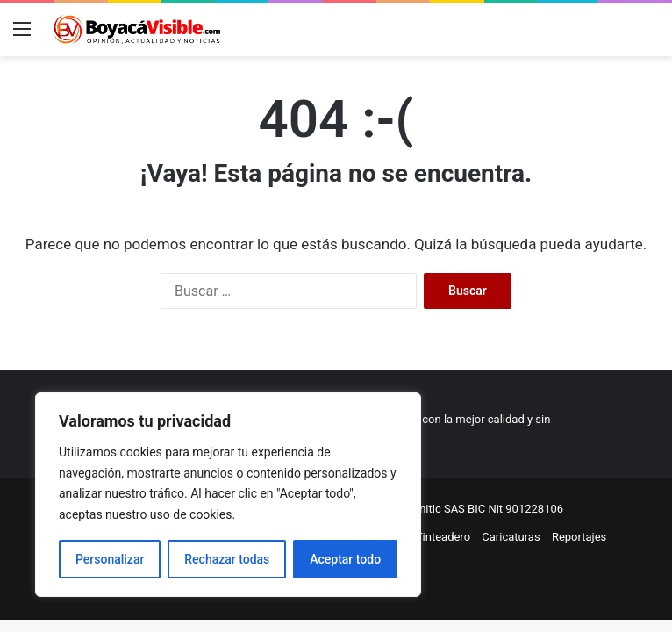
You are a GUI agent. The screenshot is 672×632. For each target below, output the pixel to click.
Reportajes (579, 537)
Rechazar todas (227, 559)
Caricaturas (511, 537)
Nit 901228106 (525, 509)
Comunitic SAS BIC (439, 509)
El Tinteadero (437, 537)
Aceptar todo (345, 559)
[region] (228, 495)
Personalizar (110, 559)
